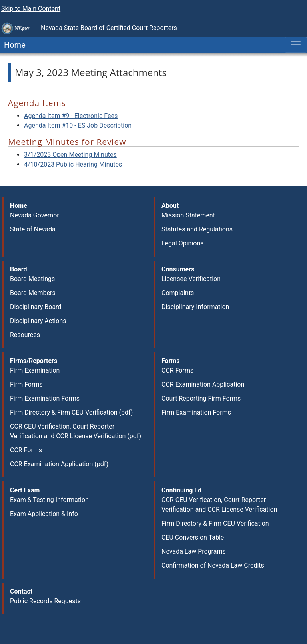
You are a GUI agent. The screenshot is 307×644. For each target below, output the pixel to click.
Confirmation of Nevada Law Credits (213, 565)
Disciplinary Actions (38, 321)
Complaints (178, 293)
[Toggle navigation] (296, 45)
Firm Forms (26, 384)
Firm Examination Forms (45, 398)
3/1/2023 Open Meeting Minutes (70, 155)
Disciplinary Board (36, 307)
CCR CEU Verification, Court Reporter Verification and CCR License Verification (219, 505)
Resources (25, 335)
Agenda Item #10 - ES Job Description (78, 125)
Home (13, 45)
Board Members (33, 293)
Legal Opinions (182, 243)
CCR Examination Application (203, 384)
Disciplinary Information (195, 307)
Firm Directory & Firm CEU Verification (215, 523)
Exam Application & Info (44, 514)
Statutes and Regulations (197, 229)
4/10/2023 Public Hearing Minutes (73, 164)
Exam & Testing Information (49, 500)
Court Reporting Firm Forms (201, 398)
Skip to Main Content (31, 9)
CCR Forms (26, 450)
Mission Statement (188, 215)
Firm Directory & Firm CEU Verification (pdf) (71, 412)
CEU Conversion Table (193, 537)
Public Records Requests (45, 601)
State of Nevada (33, 229)
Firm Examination (35, 370)
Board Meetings (32, 279)
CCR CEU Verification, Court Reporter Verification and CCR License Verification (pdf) (76, 431)
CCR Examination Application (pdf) (59, 464)
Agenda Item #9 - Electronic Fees (71, 116)
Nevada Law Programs (194, 551)
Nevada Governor (35, 215)
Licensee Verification (191, 279)
